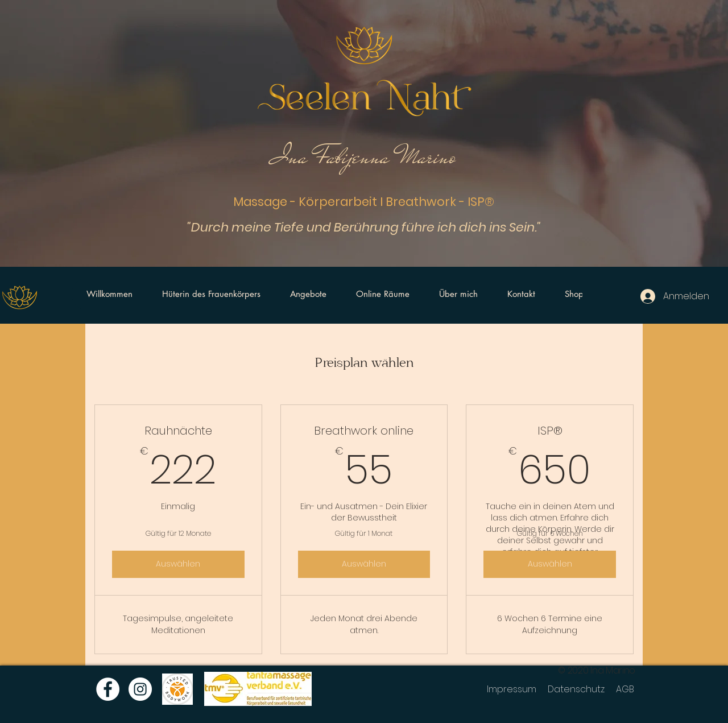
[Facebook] (108, 689)
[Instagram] (140, 689)
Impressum (512, 689)
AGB (625, 689)
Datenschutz (576, 689)
